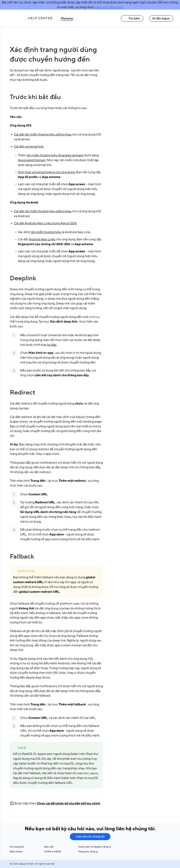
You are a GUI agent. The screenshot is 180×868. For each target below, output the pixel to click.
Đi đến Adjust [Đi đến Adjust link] (161, 19)
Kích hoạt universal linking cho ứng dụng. (47, 172)
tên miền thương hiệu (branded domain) (55, 155)
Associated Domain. (32, 160)
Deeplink (23, 278)
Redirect (23, 393)
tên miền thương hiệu (46, 232)
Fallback (22, 556)
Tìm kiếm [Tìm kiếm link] (132, 19)
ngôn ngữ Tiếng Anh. (109, 7)
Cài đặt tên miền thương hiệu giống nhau (43, 135)
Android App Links (42, 239)
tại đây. (52, 345)
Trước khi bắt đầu (35, 97)
